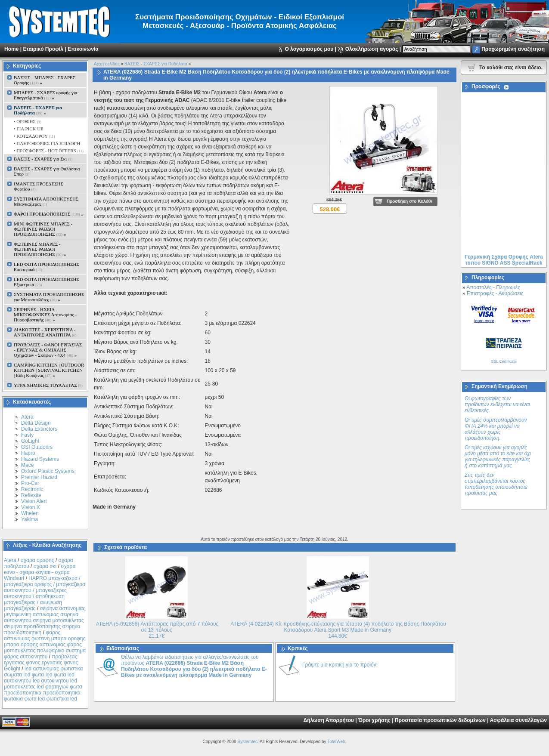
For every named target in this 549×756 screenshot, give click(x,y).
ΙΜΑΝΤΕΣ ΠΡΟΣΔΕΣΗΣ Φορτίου (39, 186)
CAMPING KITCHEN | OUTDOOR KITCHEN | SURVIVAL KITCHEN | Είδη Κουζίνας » (49, 370)
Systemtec (247, 742)
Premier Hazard (39, 477)
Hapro (28, 453)
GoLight (30, 441)
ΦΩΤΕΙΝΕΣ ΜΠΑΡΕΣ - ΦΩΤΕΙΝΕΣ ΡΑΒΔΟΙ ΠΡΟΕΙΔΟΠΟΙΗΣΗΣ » (40, 249)
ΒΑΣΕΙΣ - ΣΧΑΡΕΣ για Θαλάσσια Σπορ (47, 171)
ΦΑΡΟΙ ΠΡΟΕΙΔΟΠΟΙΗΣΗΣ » (49, 214)
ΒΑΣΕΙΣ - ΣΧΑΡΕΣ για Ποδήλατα (156, 64)
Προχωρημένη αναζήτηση (513, 49)
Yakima (29, 519)
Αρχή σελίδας (107, 64)
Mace (27, 465)
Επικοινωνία (83, 49)
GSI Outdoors (37, 447)
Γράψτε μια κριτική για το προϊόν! (340, 665)
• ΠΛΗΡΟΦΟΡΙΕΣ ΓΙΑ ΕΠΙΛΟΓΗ (46, 143)
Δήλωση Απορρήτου (329, 720)
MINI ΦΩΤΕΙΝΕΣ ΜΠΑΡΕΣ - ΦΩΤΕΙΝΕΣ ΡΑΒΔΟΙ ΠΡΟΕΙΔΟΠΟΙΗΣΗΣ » (43, 229)
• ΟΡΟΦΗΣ (27, 121)
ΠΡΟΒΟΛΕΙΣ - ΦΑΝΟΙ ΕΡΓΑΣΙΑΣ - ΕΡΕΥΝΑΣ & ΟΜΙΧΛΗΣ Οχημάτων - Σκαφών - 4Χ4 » (48, 350)
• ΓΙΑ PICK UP (28, 129)
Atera (27, 417)
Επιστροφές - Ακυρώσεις (495, 293)
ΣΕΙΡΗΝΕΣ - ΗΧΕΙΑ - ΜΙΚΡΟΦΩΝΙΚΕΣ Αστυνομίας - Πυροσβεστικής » (45, 315)
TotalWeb (336, 742)
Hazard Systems (40, 459)
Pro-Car (30, 483)
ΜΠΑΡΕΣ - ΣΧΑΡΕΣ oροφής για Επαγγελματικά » (46, 95)
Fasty (27, 435)
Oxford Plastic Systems (48, 471)
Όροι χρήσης (374, 720)
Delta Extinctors (39, 429)
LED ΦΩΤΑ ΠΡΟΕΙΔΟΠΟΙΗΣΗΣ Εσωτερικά (47, 267)
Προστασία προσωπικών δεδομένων (440, 720)
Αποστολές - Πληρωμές (493, 287)
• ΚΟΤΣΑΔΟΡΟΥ (34, 136)
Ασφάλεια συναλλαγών (518, 720)
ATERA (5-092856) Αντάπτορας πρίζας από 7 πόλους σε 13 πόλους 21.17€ (157, 630)
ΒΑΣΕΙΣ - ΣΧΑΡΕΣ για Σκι (43, 159)
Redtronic (32, 489)
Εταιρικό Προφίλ (43, 49)
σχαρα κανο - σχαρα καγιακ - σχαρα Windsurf (40, 572)
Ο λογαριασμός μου (309, 49)
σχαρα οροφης (37, 560)
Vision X (31, 507)
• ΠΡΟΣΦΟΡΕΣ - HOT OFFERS (48, 151)
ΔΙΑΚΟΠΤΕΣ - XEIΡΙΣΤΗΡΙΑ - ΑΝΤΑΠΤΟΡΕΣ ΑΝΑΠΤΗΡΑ (45, 332)
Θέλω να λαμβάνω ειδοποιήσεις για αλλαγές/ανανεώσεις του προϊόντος (194, 666)
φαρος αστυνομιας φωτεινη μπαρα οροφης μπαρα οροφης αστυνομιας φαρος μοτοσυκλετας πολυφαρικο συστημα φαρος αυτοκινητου (45, 645)
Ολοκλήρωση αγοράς (372, 49)
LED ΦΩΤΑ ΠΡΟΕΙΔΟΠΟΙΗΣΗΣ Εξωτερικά (47, 282)
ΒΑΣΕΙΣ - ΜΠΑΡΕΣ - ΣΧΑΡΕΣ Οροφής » (45, 80)
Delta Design (36, 423)
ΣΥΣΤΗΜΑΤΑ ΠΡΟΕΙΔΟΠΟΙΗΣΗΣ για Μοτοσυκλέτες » (49, 297)
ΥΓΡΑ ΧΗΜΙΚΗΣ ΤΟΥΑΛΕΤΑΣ (48, 385)
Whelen (30, 513)
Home (11, 49)
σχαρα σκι (45, 566)
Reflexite (31, 495)
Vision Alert (34, 501)
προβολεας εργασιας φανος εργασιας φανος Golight (41, 663)
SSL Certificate (504, 361)
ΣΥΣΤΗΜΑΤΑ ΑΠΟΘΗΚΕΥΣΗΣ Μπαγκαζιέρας (46, 201)
